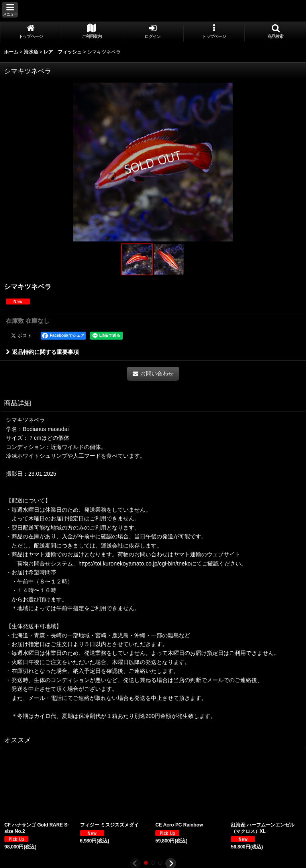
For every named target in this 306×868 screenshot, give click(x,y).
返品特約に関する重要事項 (42, 352)
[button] (10, 10)
